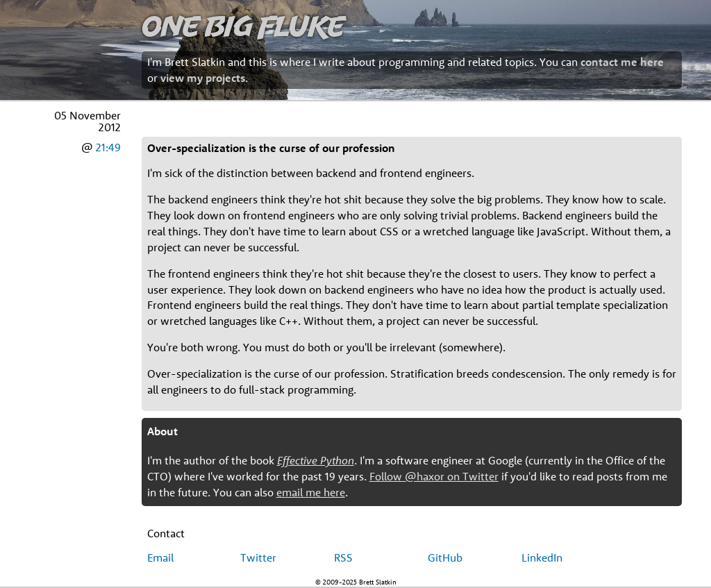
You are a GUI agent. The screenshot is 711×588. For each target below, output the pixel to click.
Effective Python (316, 460)
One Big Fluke (243, 25)
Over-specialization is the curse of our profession (271, 148)
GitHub (445, 557)
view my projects (203, 78)
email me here (311, 492)
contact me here (622, 62)
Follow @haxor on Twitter (434, 476)
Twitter (258, 557)
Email (160, 557)
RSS (343, 557)
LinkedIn (542, 557)
